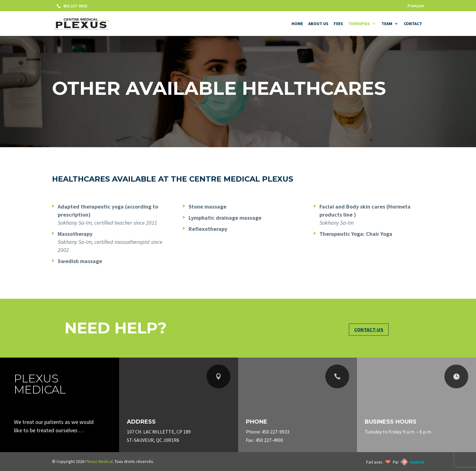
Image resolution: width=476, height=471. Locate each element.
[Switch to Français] (416, 7)
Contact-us (369, 329)
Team (387, 24)
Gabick (417, 462)
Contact (413, 24)
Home (297, 24)
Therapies (359, 24)
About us (318, 24)
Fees (338, 24)
